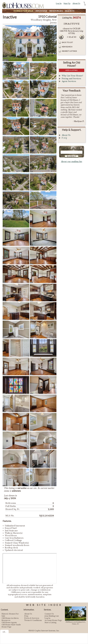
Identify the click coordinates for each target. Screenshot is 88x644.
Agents (70, 11)
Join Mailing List (52, 616)
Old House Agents (9, 623)
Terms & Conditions (33, 620)
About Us (76, 3)
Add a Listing (71, 70)
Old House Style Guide (11, 625)
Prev (61, 37)
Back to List (67, 42)
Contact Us (49, 614)
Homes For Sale (23, 11)
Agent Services (69, 81)
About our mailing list (72, 162)
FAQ (26, 616)
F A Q (64, 138)
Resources (56, 11)
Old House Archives (10, 618)
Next (82, 37)
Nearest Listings (69, 51)
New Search (67, 47)
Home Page (6, 627)
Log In (59, 3)
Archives (41, 11)
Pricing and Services (71, 79)
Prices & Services (32, 618)
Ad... (4, 632)
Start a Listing (50, 623)
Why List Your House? (72, 76)
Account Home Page (53, 620)
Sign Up (67, 3)
